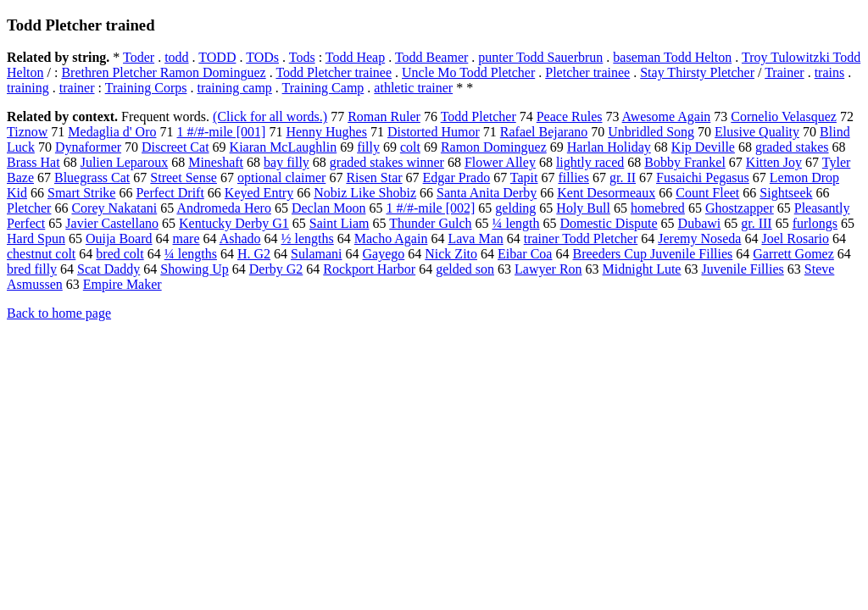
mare (186, 238)
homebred (658, 208)
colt (410, 147)
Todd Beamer (431, 57)
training (28, 88)
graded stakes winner (387, 162)
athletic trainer (413, 88)
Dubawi (700, 223)
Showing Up (194, 269)
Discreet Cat (175, 147)
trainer (77, 88)
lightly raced (590, 162)
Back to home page (59, 313)
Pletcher (29, 208)
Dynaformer (88, 147)
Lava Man (475, 238)
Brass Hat (33, 162)
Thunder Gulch (430, 223)
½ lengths (308, 238)
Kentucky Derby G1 (234, 223)
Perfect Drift (170, 193)
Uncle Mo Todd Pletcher (468, 72)
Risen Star (374, 177)
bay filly (287, 162)
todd (176, 57)
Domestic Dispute (609, 223)
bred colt (120, 254)
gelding (515, 208)
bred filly (32, 269)
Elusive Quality (757, 132)
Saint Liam (339, 223)
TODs (262, 57)
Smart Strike (81, 193)
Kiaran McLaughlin (284, 147)
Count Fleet (707, 193)
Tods (302, 57)
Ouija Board (119, 238)
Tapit (524, 177)
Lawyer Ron (548, 269)
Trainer (785, 72)
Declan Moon (329, 208)
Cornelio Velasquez (784, 116)
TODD (217, 57)
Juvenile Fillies (742, 269)
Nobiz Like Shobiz (365, 193)
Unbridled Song (651, 132)
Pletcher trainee (587, 72)
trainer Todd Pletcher (581, 238)
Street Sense (184, 177)
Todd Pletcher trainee (334, 72)
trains (830, 72)
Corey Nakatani (114, 208)
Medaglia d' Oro (112, 132)
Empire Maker (122, 284)
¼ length (516, 223)
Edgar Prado (457, 177)
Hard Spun (36, 238)
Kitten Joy (774, 162)
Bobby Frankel (685, 162)
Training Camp (323, 88)
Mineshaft (216, 162)
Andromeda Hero (224, 208)
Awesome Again (667, 116)
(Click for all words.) (270, 116)
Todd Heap (355, 57)
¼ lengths (191, 254)
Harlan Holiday (609, 147)
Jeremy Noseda (699, 238)
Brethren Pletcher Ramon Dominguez (163, 72)
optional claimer (281, 177)
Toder (139, 57)
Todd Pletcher (479, 116)
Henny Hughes (326, 132)
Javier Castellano (112, 223)
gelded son (465, 269)
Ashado (240, 238)
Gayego (384, 254)
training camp (234, 88)
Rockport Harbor (369, 269)
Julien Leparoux (125, 162)
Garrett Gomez (793, 254)
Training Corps (146, 88)
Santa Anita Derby (487, 193)
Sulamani (316, 254)
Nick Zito (451, 254)
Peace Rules (570, 116)
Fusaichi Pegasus (703, 177)
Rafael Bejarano (544, 132)
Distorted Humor (434, 132)
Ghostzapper (740, 208)
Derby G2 (276, 269)
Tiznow (27, 132)
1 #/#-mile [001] (222, 132)
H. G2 (254, 254)
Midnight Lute (642, 269)
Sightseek (786, 193)
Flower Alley (500, 162)
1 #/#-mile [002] (430, 208)
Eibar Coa (525, 254)
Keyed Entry (259, 193)
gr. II (623, 177)
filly (368, 147)
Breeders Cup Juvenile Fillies (652, 254)
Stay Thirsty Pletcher (697, 72)
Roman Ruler (384, 116)
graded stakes (792, 147)
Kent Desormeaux (606, 193)
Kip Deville (703, 147)
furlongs (815, 223)
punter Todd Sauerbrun (540, 57)
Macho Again (391, 238)
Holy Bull (583, 208)
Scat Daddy (108, 269)
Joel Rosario (795, 238)
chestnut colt (41, 254)
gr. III (756, 223)
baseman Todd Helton (672, 57)
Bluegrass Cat (92, 177)
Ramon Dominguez (494, 147)
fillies (574, 177)
